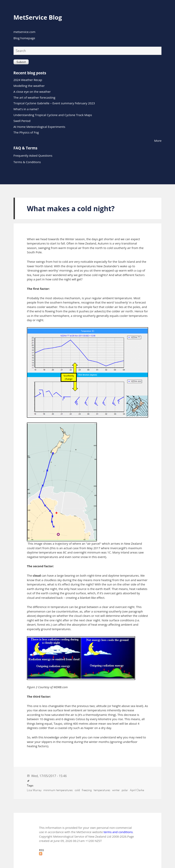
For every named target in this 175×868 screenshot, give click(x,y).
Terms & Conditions (27, 162)
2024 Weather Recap (28, 80)
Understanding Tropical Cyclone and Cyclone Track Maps (53, 115)
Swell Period (22, 121)
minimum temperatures (58, 790)
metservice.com (25, 32)
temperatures (102, 790)
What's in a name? (26, 109)
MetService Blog (38, 17)
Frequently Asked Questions (33, 155)
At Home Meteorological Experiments (39, 127)
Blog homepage (24, 38)
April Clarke (137, 790)
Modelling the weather (29, 86)
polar (125, 790)
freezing (87, 790)
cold (77, 790)
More (158, 141)
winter (116, 790)
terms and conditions (118, 832)
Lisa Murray (34, 790)
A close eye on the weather (32, 92)
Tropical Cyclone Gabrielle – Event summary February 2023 (54, 103)
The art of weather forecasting (34, 97)
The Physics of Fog (26, 132)
